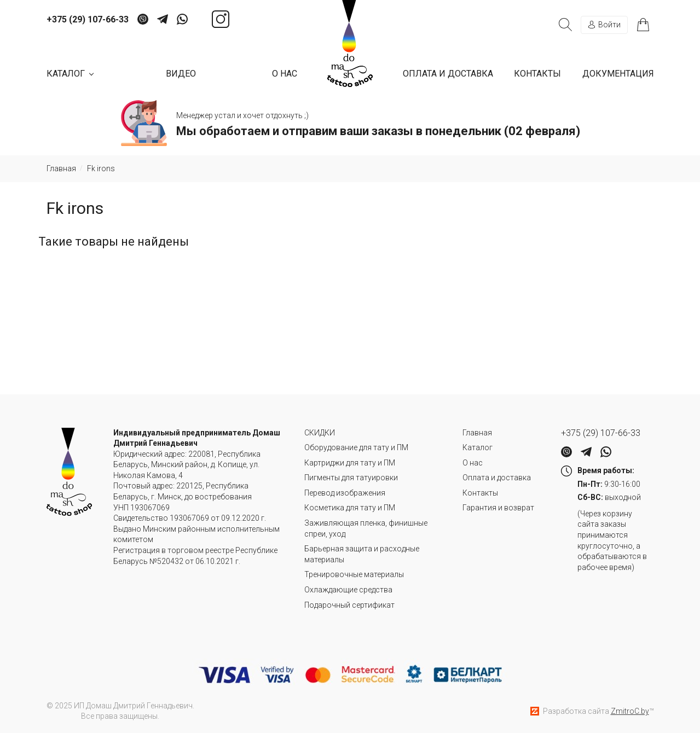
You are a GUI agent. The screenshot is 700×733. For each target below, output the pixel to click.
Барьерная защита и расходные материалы (362, 554)
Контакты (537, 74)
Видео (181, 74)
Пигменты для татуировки (351, 478)
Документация (618, 74)
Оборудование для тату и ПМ (356, 447)
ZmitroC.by (630, 711)
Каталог (478, 447)
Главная (477, 433)
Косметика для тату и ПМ (350, 508)
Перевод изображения (345, 493)
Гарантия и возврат (498, 508)
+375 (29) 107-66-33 (88, 20)
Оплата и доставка (448, 74)
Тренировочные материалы (354, 574)
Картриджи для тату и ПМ (350, 463)
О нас (285, 74)
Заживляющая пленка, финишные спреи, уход (366, 528)
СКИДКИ (320, 433)
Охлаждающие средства (348, 590)
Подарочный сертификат (349, 605)
